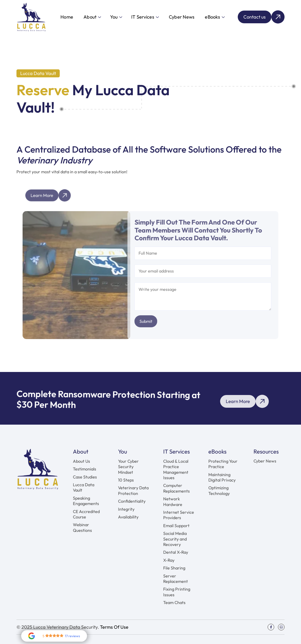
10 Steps (126, 480)
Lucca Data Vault (84, 487)
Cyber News (182, 17)
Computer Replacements (176, 488)
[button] (92, 17)
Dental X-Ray (176, 552)
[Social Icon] (271, 627)
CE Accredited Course (86, 514)
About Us (81, 461)
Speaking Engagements (86, 501)
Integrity (126, 509)
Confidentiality (132, 501)
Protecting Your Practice (223, 464)
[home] (31, 17)
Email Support (176, 526)
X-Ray (169, 560)
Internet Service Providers (179, 515)
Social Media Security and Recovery (175, 539)
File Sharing (174, 568)
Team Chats (174, 603)
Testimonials (85, 469)
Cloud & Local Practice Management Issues (176, 469)
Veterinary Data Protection (133, 490)
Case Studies (85, 477)
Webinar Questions (82, 527)
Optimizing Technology (219, 490)
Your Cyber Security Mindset (128, 467)
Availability (128, 517)
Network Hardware (173, 502)
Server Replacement (176, 579)
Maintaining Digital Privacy (222, 477)
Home (67, 17)
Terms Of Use (114, 627)
